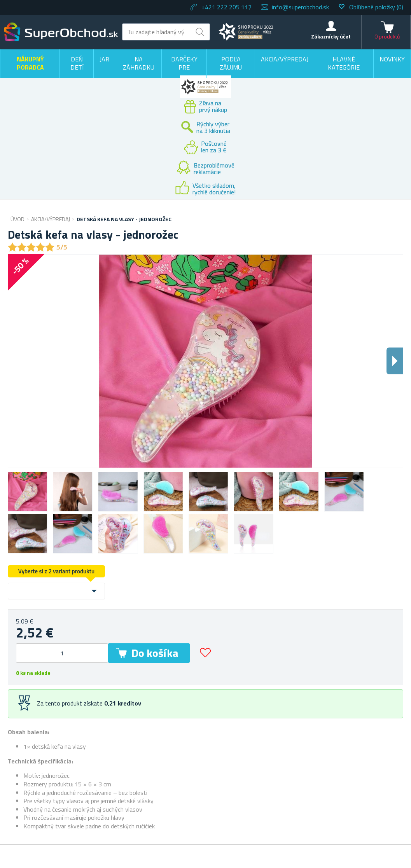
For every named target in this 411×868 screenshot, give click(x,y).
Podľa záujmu (231, 63)
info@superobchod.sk (300, 7)
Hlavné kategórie (344, 63)
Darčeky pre (184, 63)
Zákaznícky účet (331, 36)
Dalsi (395, 361)
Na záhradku (139, 63)
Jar (104, 59)
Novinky (392, 59)
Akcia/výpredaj (285, 59)
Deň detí (77, 63)
